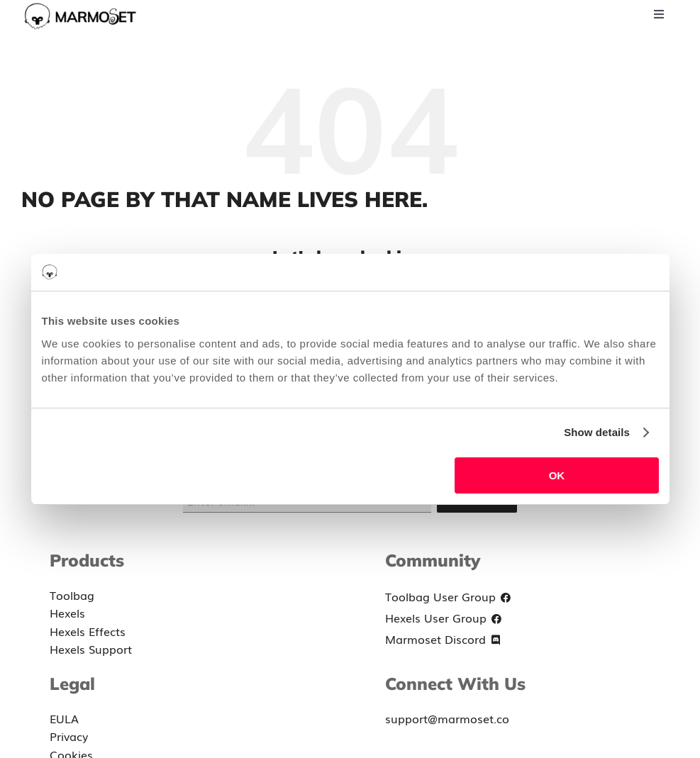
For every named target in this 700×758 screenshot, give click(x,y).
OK (557, 475)
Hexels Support (91, 649)
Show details (597, 432)
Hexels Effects (88, 631)
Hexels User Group (446, 619)
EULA (64, 718)
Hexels (67, 613)
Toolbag (72, 595)
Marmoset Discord (445, 640)
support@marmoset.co (447, 718)
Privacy (69, 736)
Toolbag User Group (450, 598)
